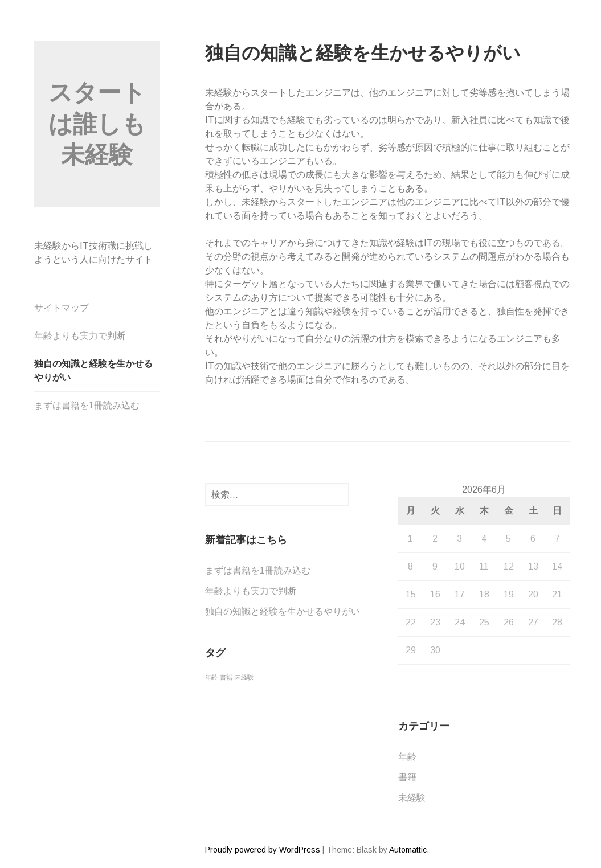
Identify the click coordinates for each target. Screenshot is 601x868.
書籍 (407, 777)
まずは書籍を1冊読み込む (87, 405)
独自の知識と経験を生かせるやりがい (93, 370)
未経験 (412, 798)
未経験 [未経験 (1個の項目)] (244, 677)
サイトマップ (62, 308)
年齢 (407, 757)
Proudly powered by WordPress (263, 850)
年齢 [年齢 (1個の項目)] (211, 677)
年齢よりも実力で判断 (80, 336)
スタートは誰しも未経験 (97, 124)
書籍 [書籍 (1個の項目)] (226, 677)
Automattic (408, 850)
